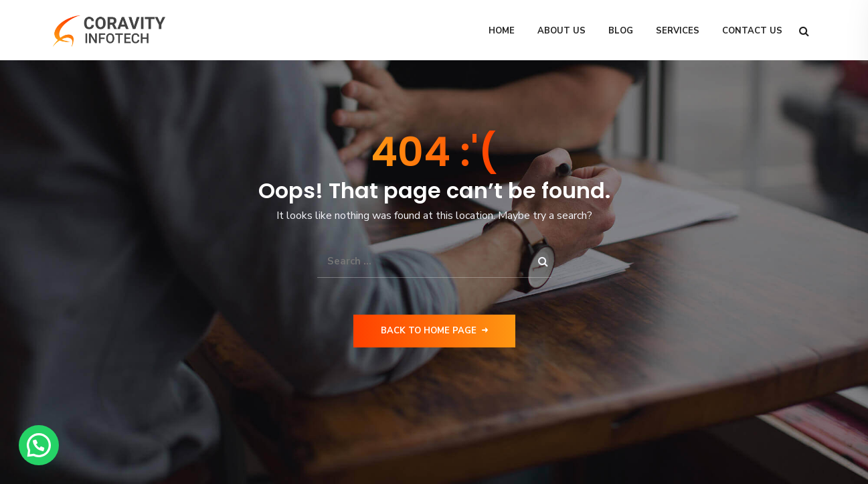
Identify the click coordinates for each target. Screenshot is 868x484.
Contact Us (752, 31)
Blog (621, 31)
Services (678, 31)
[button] (39, 445)
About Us (561, 31)
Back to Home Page (434, 331)
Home (502, 31)
